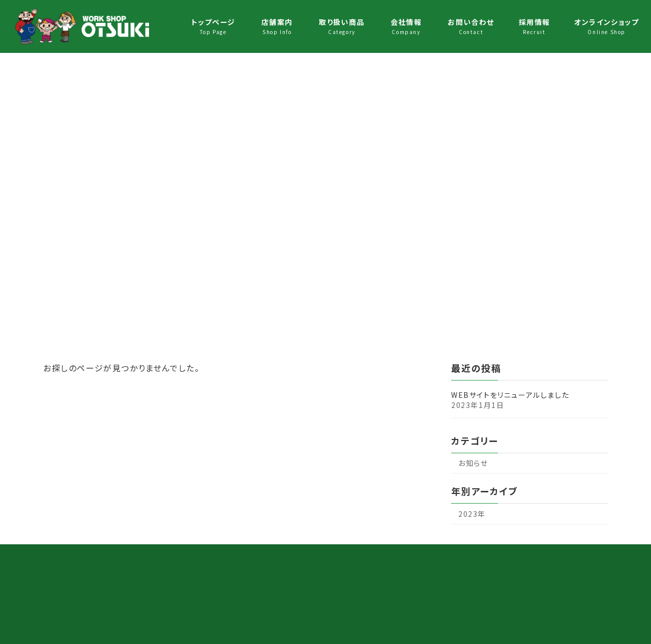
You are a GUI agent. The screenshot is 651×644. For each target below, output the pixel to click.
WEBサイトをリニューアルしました (510, 395)
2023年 (472, 514)
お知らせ (473, 463)
